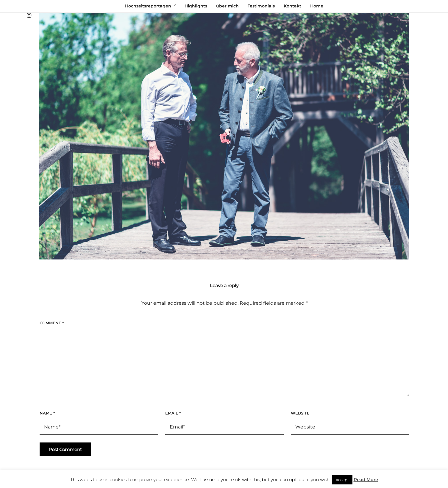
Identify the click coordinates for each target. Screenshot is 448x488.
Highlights (196, 6)
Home (317, 6)
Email (173, 413)
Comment (52, 323)
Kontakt (292, 6)
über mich (227, 6)
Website (300, 413)
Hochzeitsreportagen (148, 6)
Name (47, 413)
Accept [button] (342, 480)
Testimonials (261, 6)
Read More (366, 480)
